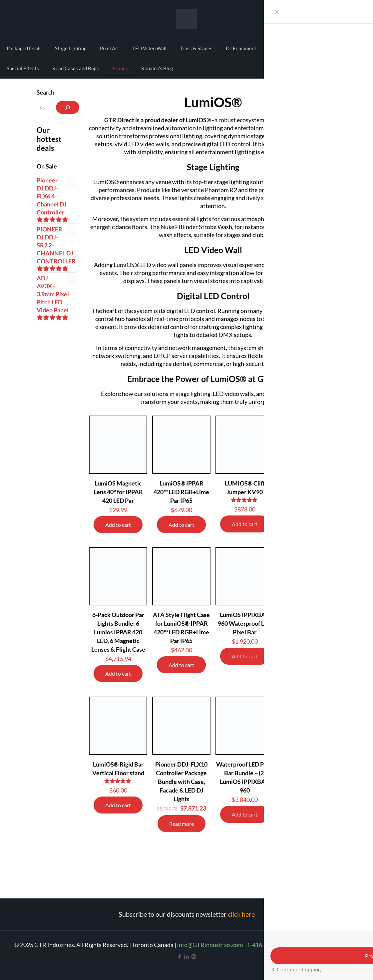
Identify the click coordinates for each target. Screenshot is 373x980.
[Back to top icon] (341, 966)
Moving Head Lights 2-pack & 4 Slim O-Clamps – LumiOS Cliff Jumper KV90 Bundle (308, 632)
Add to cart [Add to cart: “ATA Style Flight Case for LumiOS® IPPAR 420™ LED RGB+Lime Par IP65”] (181, 665)
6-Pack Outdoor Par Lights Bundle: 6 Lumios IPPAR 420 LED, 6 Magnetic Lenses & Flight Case (118, 632)
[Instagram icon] (194, 956)
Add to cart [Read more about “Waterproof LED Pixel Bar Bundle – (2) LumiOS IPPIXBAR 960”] (245, 814)
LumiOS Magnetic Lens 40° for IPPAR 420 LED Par (118, 492)
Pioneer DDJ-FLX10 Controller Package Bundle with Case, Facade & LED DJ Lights (181, 782)
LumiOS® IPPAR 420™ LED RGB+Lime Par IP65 (181, 492)
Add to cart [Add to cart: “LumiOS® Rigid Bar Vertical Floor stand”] (118, 805)
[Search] (68, 107)
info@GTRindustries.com (210, 945)
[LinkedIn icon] (187, 956)
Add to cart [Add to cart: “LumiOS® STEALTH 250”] (308, 524)
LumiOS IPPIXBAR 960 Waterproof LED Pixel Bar (245, 623)
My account (335, 18)
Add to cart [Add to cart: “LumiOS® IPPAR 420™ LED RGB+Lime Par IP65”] (181, 525)
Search (45, 92)
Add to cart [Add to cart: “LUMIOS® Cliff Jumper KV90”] (245, 524)
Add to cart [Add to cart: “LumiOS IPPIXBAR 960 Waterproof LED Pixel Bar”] (245, 656)
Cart (358, 18)
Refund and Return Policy (326, 945)
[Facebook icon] (180, 956)
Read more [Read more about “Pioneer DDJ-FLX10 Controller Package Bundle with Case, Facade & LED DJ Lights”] (182, 824)
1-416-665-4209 (268, 945)
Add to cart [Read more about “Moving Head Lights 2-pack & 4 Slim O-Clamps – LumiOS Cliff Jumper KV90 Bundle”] (308, 674)
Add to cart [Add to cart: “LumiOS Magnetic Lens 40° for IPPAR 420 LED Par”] (118, 525)
